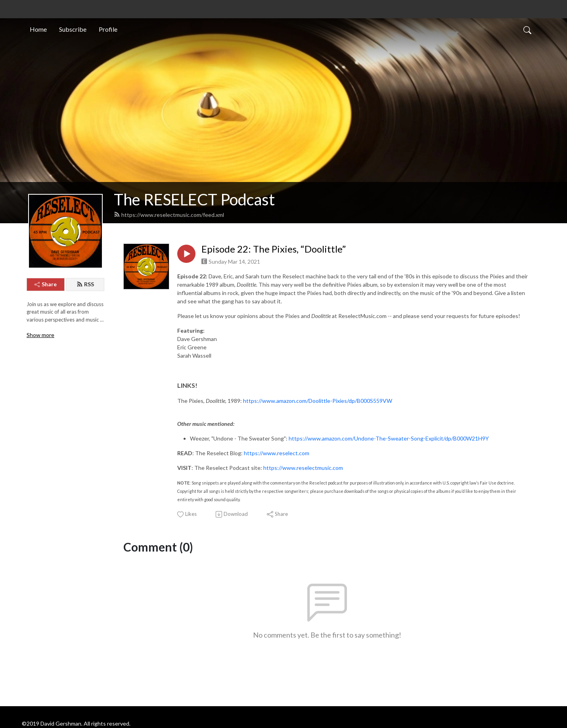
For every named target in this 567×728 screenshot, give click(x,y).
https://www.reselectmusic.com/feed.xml (169, 215)
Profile (108, 29)
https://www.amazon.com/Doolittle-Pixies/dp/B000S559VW (318, 401)
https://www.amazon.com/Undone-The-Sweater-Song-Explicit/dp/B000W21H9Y (389, 438)
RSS (85, 284)
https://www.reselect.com (277, 453)
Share (46, 284)
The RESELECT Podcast (194, 199)
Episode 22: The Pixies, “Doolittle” (274, 249)
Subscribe (73, 29)
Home (38, 29)
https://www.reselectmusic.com (303, 468)
